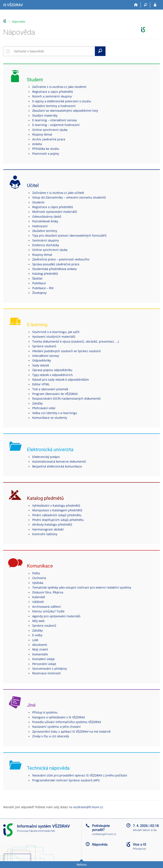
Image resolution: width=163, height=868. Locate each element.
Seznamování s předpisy (50, 669)
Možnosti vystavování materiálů (55, 212)
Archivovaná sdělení (47, 607)
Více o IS (140, 844)
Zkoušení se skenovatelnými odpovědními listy (65, 111)
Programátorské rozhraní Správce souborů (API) (66, 780)
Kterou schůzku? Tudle (48, 611)
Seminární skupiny (46, 240)
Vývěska (38, 583)
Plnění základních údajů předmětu (57, 515)
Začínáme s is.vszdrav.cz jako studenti (59, 87)
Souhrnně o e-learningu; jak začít (56, 332)
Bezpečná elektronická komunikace (57, 466)
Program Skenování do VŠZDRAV (55, 394)
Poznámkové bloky (45, 221)
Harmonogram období (48, 529)
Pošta (36, 573)
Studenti (38, 202)
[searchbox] (54, 51)
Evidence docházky (46, 245)
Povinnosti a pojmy (46, 154)
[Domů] (136, 5)
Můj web (38, 621)
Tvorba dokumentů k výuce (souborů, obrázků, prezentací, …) (76, 341)
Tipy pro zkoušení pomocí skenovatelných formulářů (69, 235)
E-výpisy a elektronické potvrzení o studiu (62, 101)
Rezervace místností (46, 673)
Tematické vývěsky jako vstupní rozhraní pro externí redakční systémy (82, 587)
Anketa (37, 144)
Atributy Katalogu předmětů (52, 524)
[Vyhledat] (100, 51)
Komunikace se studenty (50, 418)
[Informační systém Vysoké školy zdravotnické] (13, 5)
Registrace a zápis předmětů (53, 92)
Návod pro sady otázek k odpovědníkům (61, 380)
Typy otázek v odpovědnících (53, 375)
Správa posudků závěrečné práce (56, 264)
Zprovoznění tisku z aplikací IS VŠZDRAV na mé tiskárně (71, 731)
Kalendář (39, 597)
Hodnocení (40, 226)
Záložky (37, 403)
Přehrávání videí (44, 408)
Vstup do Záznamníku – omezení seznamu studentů (69, 197)
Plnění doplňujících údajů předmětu (58, 520)
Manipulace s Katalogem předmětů (57, 510)
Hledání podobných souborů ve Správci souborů (67, 351)
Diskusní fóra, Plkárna (48, 592)
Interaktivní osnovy (46, 356)
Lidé (35, 640)
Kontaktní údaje (44, 659)
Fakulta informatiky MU (42, 831)
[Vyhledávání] (145, 5)
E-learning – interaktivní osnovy (55, 120)
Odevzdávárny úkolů (47, 217)
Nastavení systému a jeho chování (56, 727)
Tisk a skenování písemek (50, 389)
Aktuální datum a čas (145, 830)
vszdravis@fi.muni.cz (88, 807)
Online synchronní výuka (50, 130)
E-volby (37, 635)
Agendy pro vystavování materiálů (56, 616)
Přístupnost (139, 849)
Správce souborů (44, 346)
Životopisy (39, 293)
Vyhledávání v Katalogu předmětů (56, 505)
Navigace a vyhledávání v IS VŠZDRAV (59, 717)
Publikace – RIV (43, 288)
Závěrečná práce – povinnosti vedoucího (61, 259)
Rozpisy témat (42, 134)
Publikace (39, 283)
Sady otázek (41, 365)
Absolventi (40, 645)
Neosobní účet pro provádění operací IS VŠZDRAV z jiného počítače (80, 775)
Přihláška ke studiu (46, 149)
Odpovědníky (42, 360)
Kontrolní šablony (45, 534)
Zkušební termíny (45, 231)
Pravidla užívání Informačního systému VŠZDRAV (67, 722)
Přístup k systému (45, 712)
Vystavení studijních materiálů (54, 337)
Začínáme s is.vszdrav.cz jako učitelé (58, 193)
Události (38, 602)
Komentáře (40, 654)
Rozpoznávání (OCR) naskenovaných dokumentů (66, 398)
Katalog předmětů (45, 274)
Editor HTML (41, 384)
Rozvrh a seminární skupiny (52, 96)
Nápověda (18, 21)
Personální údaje (44, 664)
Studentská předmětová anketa (54, 269)
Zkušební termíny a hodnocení (54, 106)
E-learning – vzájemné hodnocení (56, 125)
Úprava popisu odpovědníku (52, 370)
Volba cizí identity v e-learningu (55, 413)
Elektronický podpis (46, 457)
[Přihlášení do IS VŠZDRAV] (155, 5)
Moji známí (40, 649)
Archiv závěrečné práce (49, 139)
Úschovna (39, 578)
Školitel (37, 278)
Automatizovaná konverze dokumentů (59, 461)
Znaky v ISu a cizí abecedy (51, 736)
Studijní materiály (45, 115)
